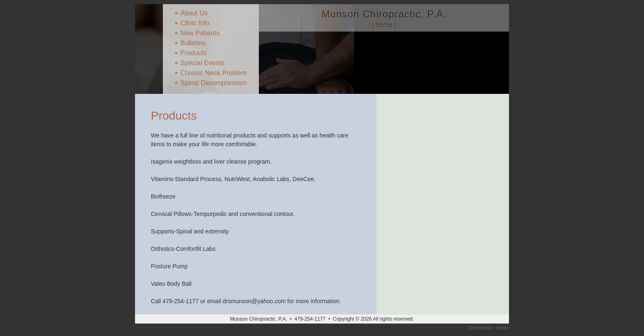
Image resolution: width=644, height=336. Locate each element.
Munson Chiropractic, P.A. (384, 14)
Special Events (202, 63)
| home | (384, 25)
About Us (194, 13)
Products (193, 53)
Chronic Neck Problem (214, 73)
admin (502, 328)
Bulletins (193, 43)
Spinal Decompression (214, 83)
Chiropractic (480, 328)
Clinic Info (195, 23)
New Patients (200, 33)
